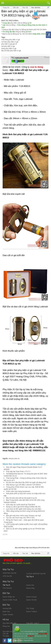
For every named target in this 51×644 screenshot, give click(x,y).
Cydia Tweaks (8, 615)
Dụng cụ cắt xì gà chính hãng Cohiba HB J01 (23, 507)
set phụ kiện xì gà (8, 46)
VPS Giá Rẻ (7, 576)
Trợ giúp (6, 636)
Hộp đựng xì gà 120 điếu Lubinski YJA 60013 (23, 485)
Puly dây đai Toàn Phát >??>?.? (18, 471)
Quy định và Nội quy (10, 631)
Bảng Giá (6, 626)
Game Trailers (32, 611)
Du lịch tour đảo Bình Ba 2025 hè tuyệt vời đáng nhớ (26, 482)
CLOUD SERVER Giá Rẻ (36, 574)
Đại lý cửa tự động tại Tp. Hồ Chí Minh (17, 34)
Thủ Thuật (30, 608)
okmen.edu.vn (14, 458)
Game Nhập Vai (9, 597)
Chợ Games (7, 588)
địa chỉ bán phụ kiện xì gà (11, 51)
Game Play (30, 588)
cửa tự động (11, 25)
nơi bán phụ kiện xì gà (10, 42)
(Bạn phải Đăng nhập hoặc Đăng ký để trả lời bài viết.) (32, 548)
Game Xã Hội (31, 600)
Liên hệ (5, 634)
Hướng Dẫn (7, 608)
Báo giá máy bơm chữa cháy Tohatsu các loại (23, 516)
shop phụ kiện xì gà (9, 48)
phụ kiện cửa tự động (19, 23)
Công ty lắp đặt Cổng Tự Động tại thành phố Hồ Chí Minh (25, 29)
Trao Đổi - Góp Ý (33, 623)
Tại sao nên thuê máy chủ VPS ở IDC (20, 518)
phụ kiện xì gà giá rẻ (9, 44)
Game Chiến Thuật (10, 600)
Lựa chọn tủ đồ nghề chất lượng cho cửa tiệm (24, 509)
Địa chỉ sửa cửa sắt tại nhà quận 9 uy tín (21, 498)
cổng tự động (20, 32)
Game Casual (31, 597)
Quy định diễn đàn (10, 623)
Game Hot (30, 585)
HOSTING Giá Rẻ (9, 573)
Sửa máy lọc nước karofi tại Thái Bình (21, 505)
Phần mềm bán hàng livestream (18, 491)
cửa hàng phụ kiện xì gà (11, 40)
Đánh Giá (6, 611)
